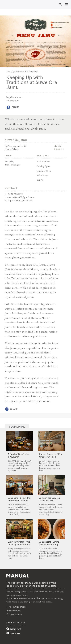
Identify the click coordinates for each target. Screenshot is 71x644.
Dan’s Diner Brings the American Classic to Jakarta (19, 501)
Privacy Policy (13, 611)
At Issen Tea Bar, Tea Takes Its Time (50, 499)
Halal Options (43, 162)
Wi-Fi (40, 180)
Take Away (42, 175)
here (24, 595)
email (49, 602)
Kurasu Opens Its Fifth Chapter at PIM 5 (50, 455)
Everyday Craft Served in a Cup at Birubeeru (19, 543)
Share (16, 107)
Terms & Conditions (16, 607)
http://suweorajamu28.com (21, 200)
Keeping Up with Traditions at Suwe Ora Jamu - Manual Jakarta (13, 4)
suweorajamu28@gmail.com (21, 197)
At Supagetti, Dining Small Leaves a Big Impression (49, 544)
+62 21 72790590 (15, 194)
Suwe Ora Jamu (16, 140)
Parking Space (44, 166)
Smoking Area (44, 171)
